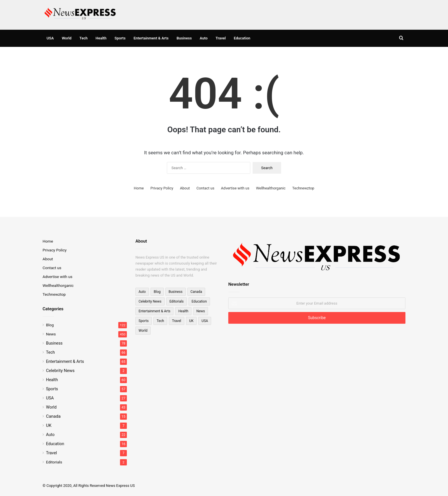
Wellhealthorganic (271, 188)
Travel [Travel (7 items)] (177, 321)
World (67, 38)
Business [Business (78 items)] (176, 292)
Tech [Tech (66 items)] (160, 321)
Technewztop (303, 188)
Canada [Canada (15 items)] (196, 292)
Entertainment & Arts (151, 38)
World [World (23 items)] (143, 331)
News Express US (120, 486)
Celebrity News (60, 371)
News (51, 334)
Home (139, 188)
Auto (204, 38)
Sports (120, 38)
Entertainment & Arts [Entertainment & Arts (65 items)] (154, 311)
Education (242, 38)
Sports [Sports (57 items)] (144, 321)
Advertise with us (235, 188)
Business (184, 38)
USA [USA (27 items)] (205, 321)
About (185, 188)
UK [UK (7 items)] (191, 321)
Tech (83, 38)
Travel (221, 38)
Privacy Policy (162, 188)
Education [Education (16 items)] (199, 301)
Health (101, 38)
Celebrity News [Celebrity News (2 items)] (150, 301)
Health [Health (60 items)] (183, 311)
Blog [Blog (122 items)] (157, 292)
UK (49, 425)
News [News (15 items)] (201, 311)
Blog (50, 325)
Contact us (206, 188)
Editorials (54, 462)
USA (50, 38)
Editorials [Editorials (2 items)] (177, 301)
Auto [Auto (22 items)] (142, 292)
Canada (53, 416)
